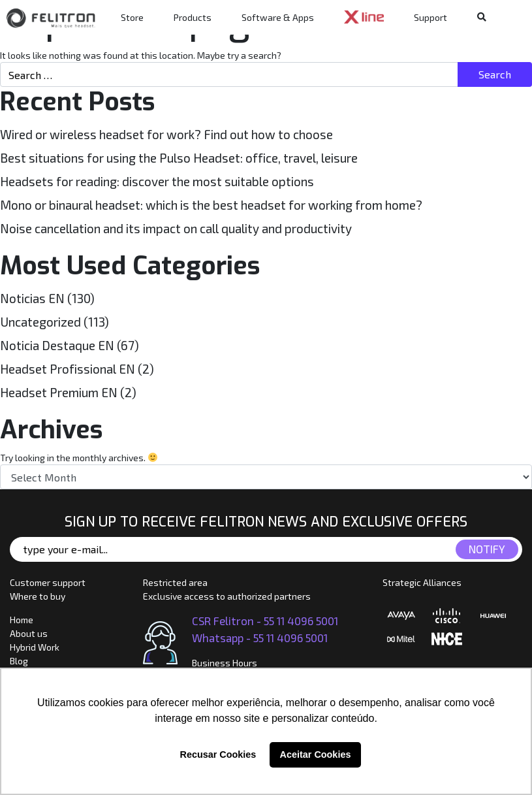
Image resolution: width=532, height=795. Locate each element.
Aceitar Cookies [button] (316, 754)
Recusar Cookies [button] (218, 754)
